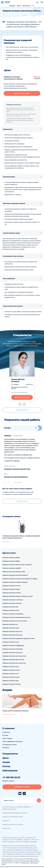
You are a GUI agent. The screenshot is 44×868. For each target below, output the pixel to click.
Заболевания (10, 771)
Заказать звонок (8, 781)
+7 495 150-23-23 (25, 116)
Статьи (6, 766)
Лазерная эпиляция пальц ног (12, 631)
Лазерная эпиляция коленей (12, 603)
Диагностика (26, 6)
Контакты (6, 748)
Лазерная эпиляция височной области (15, 575)
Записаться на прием (22, 93)
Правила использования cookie (13, 817)
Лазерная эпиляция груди (11, 589)
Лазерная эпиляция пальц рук (12, 635)
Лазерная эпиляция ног (10, 624)
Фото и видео (7, 738)
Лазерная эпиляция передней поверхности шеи (18, 638)
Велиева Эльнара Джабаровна (16, 477)
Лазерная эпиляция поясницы (12, 653)
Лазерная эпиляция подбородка (13, 645)
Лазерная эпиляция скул (11, 667)
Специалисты (10, 754)
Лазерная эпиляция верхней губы (17, 469)
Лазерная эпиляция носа (11, 628)
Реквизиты (6, 821)
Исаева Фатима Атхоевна (18, 380)
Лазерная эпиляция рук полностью (14, 663)
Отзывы (16, 384)
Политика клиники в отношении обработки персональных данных (17, 808)
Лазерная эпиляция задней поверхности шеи (18, 596)
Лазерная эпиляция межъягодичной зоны (16, 617)
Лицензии (6, 732)
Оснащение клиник (10, 745)
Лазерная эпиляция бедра (11, 561)
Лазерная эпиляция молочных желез (15, 621)
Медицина (12, 6)
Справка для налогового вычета (13, 824)
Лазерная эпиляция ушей (11, 677)
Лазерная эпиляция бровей (12, 568)
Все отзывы (18, 483)
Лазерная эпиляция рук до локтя (13, 660)
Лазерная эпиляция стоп (11, 674)
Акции (33, 6)
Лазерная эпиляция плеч (11, 642)
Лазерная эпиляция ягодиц (11, 684)
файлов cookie (25, 863)
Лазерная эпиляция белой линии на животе (17, 565)
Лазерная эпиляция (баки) (11, 558)
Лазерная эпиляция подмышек (13, 649)
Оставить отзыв (22, 501)
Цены (6, 758)
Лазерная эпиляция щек (10, 681)
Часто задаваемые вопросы (12, 741)
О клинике (8, 728)
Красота (19, 6)
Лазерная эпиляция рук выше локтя (14, 656)
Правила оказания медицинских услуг (15, 813)
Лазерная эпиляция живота (12, 593)
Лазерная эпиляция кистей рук (13, 600)
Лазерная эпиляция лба (10, 607)
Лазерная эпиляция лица (11, 610)
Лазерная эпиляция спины (11, 670)
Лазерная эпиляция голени (11, 586)
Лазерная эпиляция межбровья (13, 614)
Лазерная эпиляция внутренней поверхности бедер (20, 579)
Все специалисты (22, 410)
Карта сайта (6, 828)
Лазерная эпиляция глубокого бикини (15, 582)
